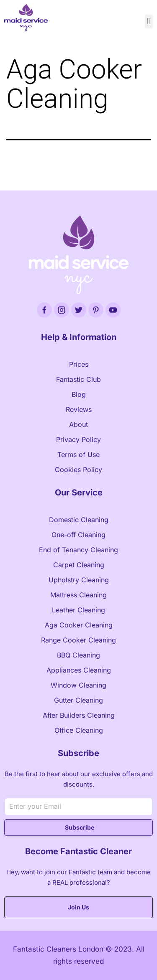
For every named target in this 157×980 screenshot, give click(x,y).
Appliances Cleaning (79, 670)
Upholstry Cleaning (79, 580)
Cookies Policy (78, 470)
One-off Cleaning (78, 535)
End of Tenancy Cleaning (78, 550)
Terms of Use (78, 454)
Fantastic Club (78, 379)
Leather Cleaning (78, 610)
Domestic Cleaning (79, 520)
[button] (149, 22)
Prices (79, 364)
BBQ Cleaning (78, 655)
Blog (79, 394)
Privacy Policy (78, 439)
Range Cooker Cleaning (78, 640)
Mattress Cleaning (78, 595)
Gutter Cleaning (78, 700)
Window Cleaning (78, 685)
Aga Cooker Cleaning (79, 625)
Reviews (79, 409)
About (78, 424)
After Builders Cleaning (79, 715)
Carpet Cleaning (79, 565)
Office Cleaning (79, 730)
